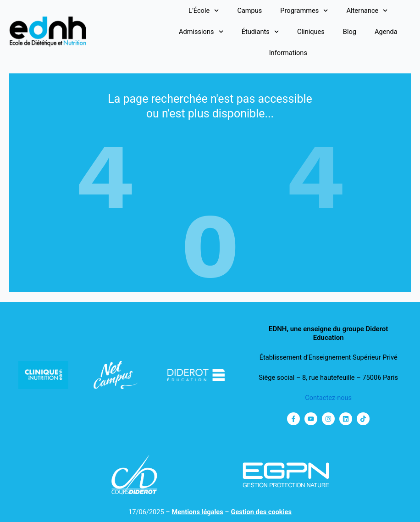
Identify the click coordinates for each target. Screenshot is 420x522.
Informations (288, 53)
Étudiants (260, 32)
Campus (249, 11)
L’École (204, 11)
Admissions (201, 32)
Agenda (386, 32)
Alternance (367, 11)
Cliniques (311, 32)
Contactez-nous (328, 398)
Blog (350, 32)
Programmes (304, 11)
